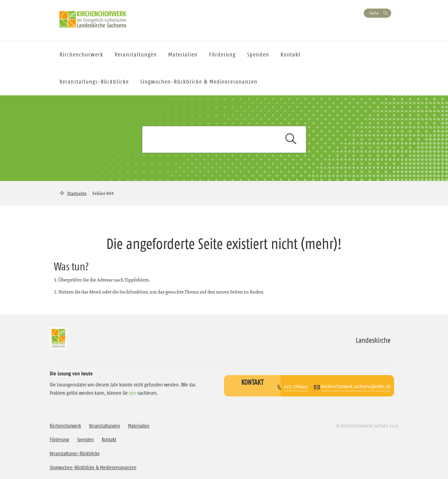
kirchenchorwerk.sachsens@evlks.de (356, 387)
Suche (374, 13)
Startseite (77, 193)
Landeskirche (373, 340)
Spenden (258, 55)
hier (133, 393)
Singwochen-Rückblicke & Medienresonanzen (199, 82)
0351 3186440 (296, 387)
